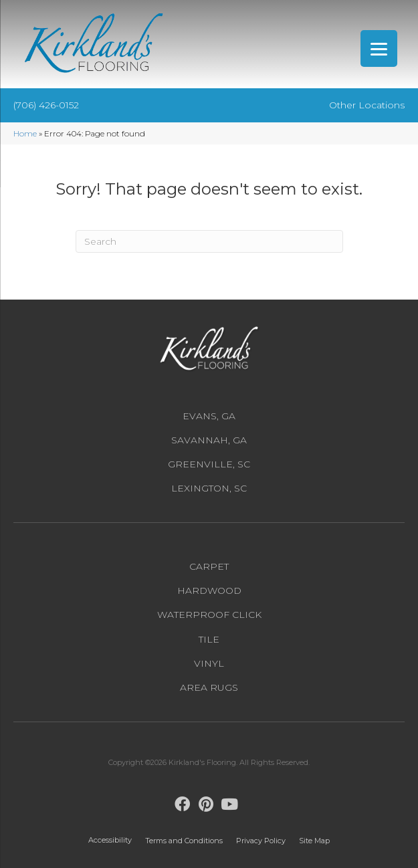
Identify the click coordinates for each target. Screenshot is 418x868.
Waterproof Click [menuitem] (209, 615)
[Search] (209, 241)
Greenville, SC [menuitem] (209, 464)
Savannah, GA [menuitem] (209, 440)
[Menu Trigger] (379, 48)
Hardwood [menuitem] (209, 590)
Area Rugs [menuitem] (209, 687)
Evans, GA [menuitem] (209, 416)
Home (25, 133)
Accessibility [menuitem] (110, 840)
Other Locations (367, 105)
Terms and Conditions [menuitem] (184, 841)
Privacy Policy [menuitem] (261, 841)
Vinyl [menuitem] (209, 663)
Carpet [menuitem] (209, 566)
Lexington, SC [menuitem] (209, 488)
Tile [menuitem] (209, 639)
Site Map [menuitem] (314, 841)
